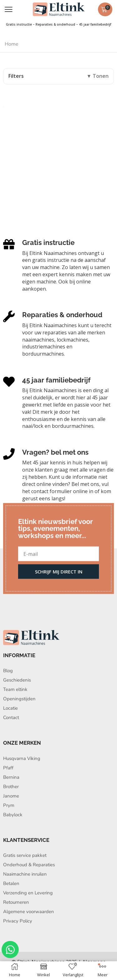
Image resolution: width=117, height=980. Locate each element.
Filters (16, 76)
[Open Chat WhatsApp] (10, 950)
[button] (9, 10)
